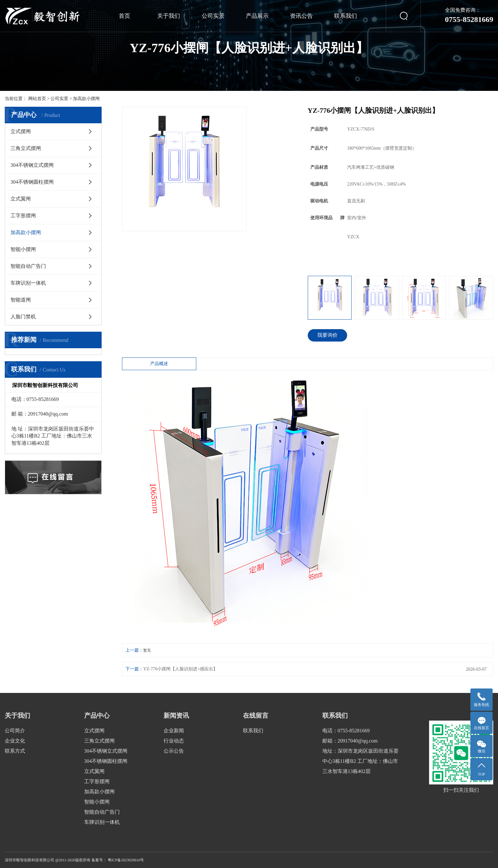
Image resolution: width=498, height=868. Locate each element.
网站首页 (37, 99)
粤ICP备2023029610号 (126, 860)
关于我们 (169, 16)
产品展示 (257, 16)
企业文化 (15, 741)
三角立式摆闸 (26, 148)
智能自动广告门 (28, 266)
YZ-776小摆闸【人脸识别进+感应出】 (180, 669)
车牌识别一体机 (28, 283)
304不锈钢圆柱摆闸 (32, 182)
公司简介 (15, 731)
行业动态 (174, 741)
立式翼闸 (21, 199)
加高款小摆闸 (86, 99)
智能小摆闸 (23, 249)
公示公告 (174, 751)
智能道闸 (21, 300)
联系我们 (346, 16)
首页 (124, 16)
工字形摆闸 (23, 216)
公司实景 (213, 16)
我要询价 (327, 335)
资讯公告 (301, 16)
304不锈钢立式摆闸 (32, 165)
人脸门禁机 (23, 317)
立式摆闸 (21, 131)
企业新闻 (174, 731)
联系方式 (15, 751)
